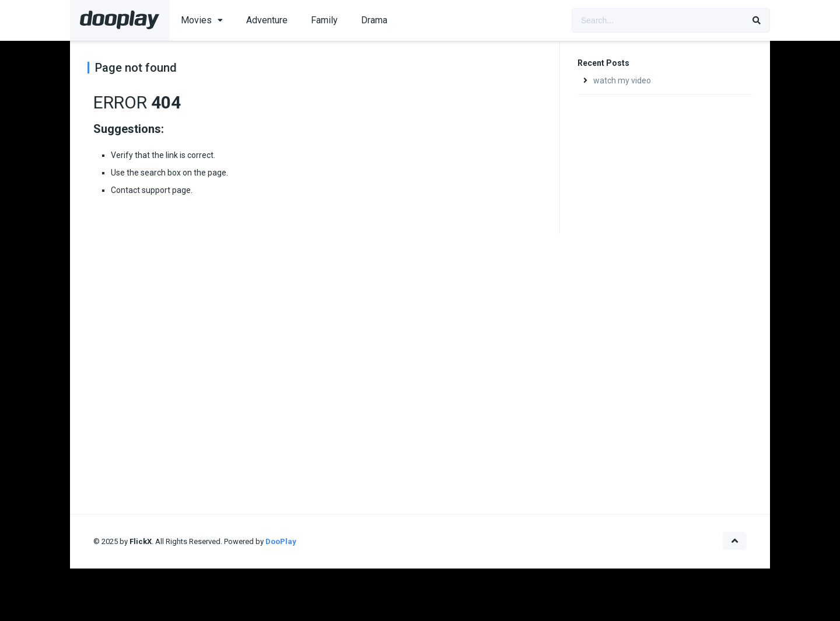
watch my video (622, 80)
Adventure (267, 20)
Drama (374, 20)
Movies (196, 20)
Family (324, 20)
